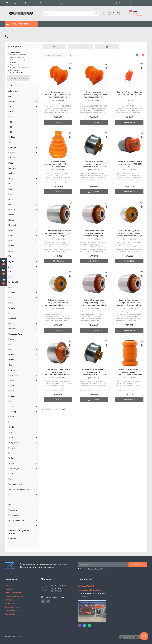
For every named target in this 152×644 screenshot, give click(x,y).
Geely (11, 199)
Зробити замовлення (137, 14)
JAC (10, 256)
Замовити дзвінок (114, 14)
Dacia (11, 163)
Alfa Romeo (13, 91)
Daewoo (12, 168)
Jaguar (11, 261)
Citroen (12, 158)
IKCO (11, 230)
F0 (11, 122)
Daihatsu (12, 173)
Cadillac (12, 137)
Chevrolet (13, 147)
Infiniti (11, 235)
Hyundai (12, 225)
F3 (11, 127)
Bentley (12, 101)
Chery (11, 142)
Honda (11, 215)
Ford (10, 194)
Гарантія (53, 3)
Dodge (11, 178)
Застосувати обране (18, 78)
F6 (11, 132)
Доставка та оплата (67, 3)
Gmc (10, 204)
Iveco (11, 251)
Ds (10, 184)
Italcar (11, 246)
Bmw (11, 106)
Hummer (12, 220)
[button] (4, 282)
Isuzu (11, 241)
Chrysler (12, 152)
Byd (10, 117)
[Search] (96, 13)
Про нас (43, 3)
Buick (11, 112)
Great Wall (13, 210)
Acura (11, 86)
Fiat (10, 189)
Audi (10, 96)
